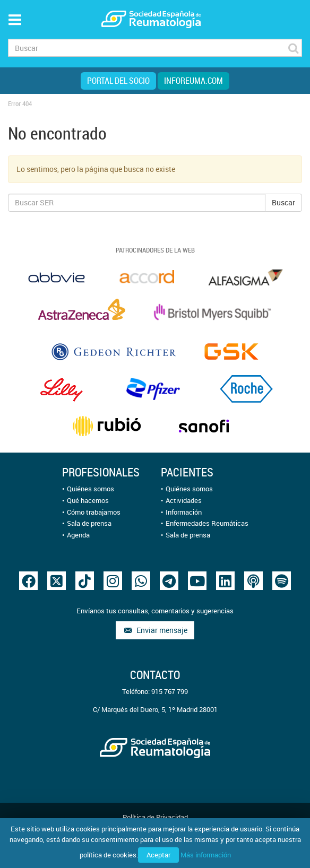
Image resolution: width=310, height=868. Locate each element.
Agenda (78, 535)
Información (184, 512)
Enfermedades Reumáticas (207, 523)
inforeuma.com (193, 81)
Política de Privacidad (155, 817)
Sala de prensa (89, 523)
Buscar (283, 202)
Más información (206, 855)
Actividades (184, 500)
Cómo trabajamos (94, 512)
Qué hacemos (88, 500)
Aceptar (158, 855)
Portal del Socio (118, 81)
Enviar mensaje (155, 630)
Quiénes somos (91, 489)
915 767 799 (170, 691)
